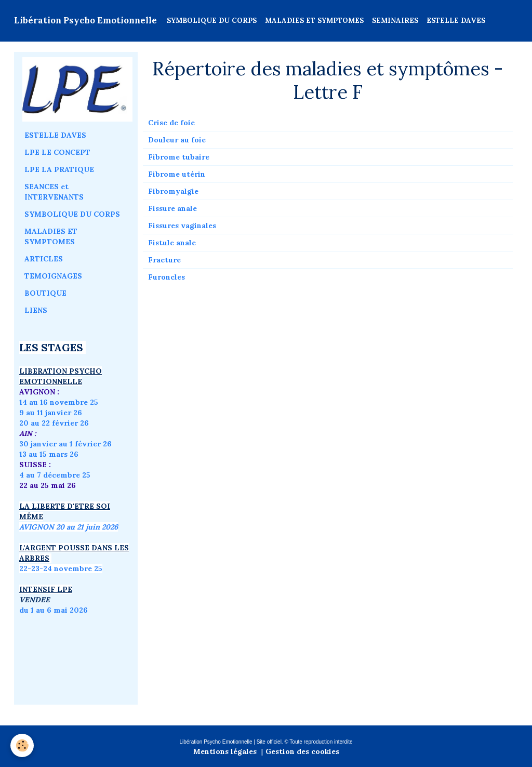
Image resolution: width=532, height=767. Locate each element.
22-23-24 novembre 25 (61, 568)
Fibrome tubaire (179, 157)
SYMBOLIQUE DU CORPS (212, 21)
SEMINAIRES (395, 21)
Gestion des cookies (302, 751)
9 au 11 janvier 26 (51, 413)
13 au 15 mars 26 (49, 454)
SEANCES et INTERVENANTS (54, 192)
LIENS (36, 310)
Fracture (164, 260)
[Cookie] (22, 745)
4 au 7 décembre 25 (55, 475)
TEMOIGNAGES (53, 276)
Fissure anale (172, 208)
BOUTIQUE (45, 293)
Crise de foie (171, 123)
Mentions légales (225, 751)
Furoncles (167, 277)
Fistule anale (172, 243)
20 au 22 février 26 (54, 423)
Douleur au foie (177, 140)
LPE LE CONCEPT (57, 152)
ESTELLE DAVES (456, 21)
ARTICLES (44, 259)
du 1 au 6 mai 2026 (55, 610)
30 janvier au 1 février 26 (65, 444)
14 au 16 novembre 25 (59, 402)
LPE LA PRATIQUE (59, 169)
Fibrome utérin (177, 174)
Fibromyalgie (173, 191)
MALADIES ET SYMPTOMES (314, 21)
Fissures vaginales (182, 226)
